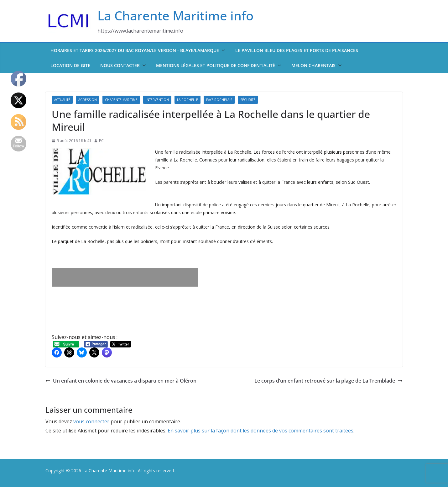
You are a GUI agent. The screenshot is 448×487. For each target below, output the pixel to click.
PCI (102, 141)
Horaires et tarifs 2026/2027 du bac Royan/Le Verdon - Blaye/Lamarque (135, 50)
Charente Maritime (121, 100)
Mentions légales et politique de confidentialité (216, 65)
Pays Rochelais (219, 100)
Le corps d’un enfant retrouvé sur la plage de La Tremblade (328, 381)
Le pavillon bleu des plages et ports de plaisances (297, 50)
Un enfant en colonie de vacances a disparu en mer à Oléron (121, 381)
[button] (222, 50)
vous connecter (91, 421)
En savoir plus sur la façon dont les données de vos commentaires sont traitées (260, 431)
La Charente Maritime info (175, 16)
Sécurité (248, 100)
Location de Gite (70, 65)
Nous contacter (120, 65)
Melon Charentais (313, 65)
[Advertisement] (125, 277)
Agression (88, 100)
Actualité (62, 100)
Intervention (157, 100)
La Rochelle (188, 100)
